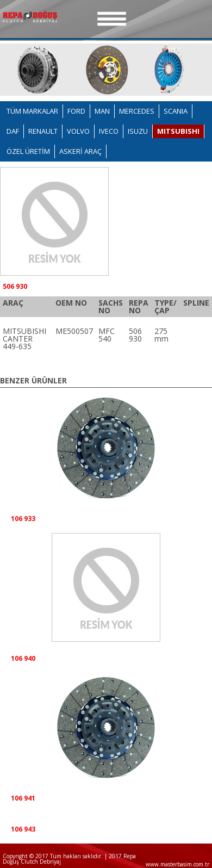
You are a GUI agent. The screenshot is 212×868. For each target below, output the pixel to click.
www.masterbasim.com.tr (177, 864)
